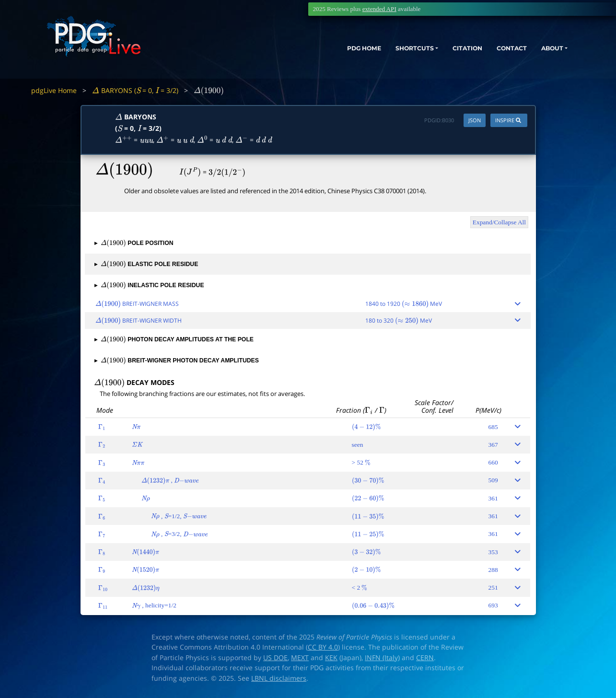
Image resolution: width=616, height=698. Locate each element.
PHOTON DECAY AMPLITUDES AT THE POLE (174, 339)
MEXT (300, 658)
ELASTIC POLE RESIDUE (146, 264)
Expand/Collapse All (499, 222)
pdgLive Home (54, 90)
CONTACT (496, 52)
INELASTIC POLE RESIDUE (149, 285)
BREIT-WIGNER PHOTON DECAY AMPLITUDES (177, 361)
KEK (331, 658)
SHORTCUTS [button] (385, 52)
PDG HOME (326, 52)
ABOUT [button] (542, 52)
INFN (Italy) (382, 658)
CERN (425, 658)
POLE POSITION (134, 243)
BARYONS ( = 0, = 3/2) (135, 90)
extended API (379, 9)
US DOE (275, 658)
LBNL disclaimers (279, 678)
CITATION (446, 52)
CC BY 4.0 (323, 647)
